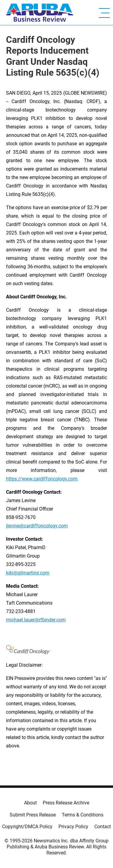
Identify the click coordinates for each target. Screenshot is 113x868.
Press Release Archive (66, 803)
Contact (103, 827)
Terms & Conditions (83, 815)
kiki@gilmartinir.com (28, 573)
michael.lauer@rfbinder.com (36, 620)
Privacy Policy (73, 827)
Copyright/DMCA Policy (27, 827)
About (30, 803)
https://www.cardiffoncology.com (42, 479)
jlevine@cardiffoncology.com (37, 526)
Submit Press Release (33, 815)
